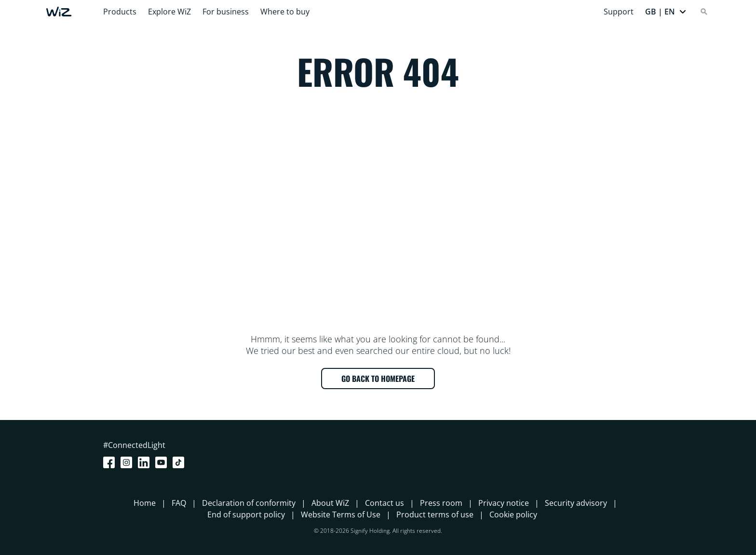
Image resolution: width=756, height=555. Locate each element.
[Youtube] (163, 462)
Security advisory (576, 503)
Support (619, 12)
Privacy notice (504, 503)
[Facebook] (111, 462)
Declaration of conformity (249, 503)
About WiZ (330, 503)
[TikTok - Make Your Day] (180, 462)
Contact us (385, 503)
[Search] (704, 12)
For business (226, 12)
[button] (666, 12)
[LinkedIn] (146, 462)
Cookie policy (513, 514)
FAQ (179, 503)
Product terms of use (435, 514)
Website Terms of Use (341, 514)
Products (120, 12)
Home (145, 503)
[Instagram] (128, 462)
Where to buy (285, 12)
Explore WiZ (169, 12)
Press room (441, 503)
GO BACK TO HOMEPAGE (378, 379)
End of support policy (246, 514)
